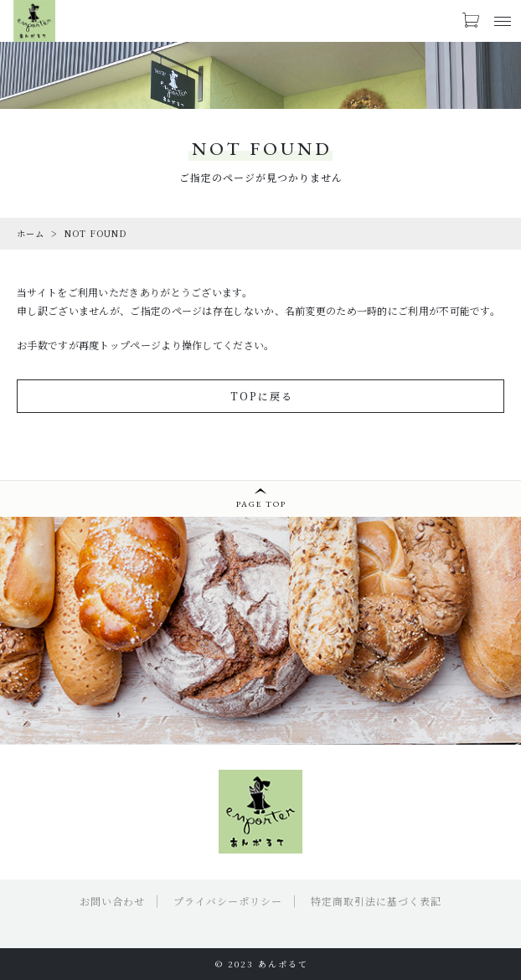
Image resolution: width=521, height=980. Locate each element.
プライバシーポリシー (228, 901)
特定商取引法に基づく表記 (376, 901)
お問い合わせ (112, 901)
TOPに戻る (262, 396)
